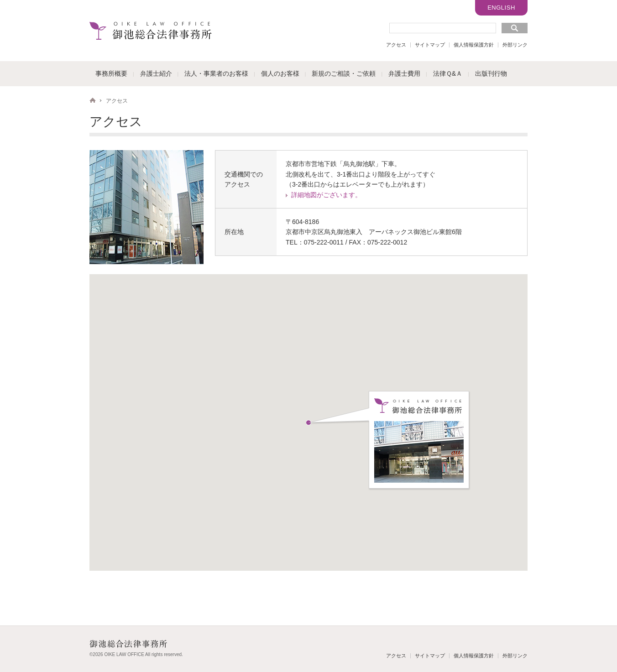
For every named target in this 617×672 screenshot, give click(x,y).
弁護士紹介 (156, 73)
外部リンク (515, 45)
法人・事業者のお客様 (216, 73)
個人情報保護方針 (474, 45)
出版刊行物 (491, 73)
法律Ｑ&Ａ (448, 73)
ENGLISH (501, 8)
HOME (93, 100)
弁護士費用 (404, 73)
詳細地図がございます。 (326, 195)
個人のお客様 (280, 73)
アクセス (396, 45)
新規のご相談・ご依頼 (344, 73)
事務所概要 (111, 73)
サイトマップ (430, 45)
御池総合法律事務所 (151, 31)
